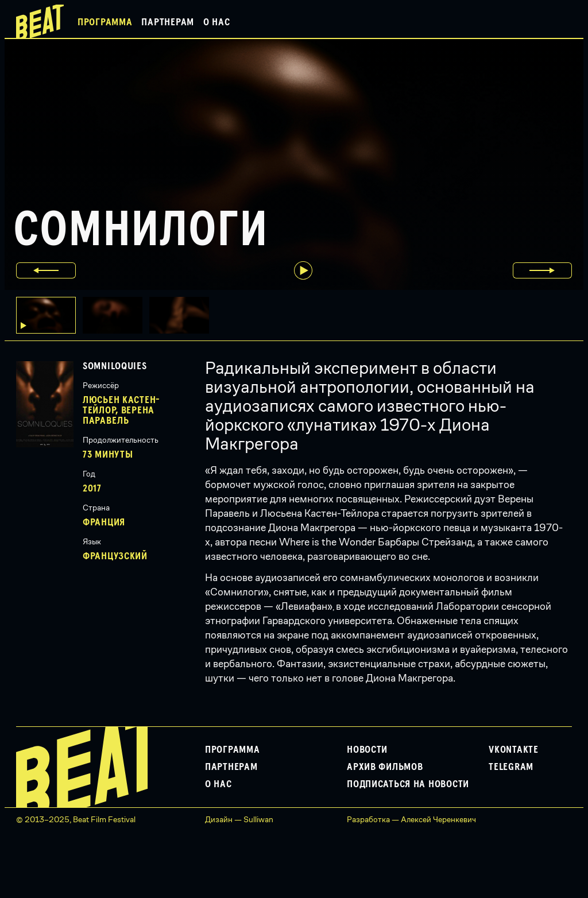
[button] (116, 315)
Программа (105, 22)
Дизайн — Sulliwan (239, 819)
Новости (367, 750)
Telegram (511, 767)
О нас (217, 22)
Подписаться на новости (408, 784)
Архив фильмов (385, 767)
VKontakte (513, 750)
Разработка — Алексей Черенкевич (411, 819)
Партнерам (167, 22)
